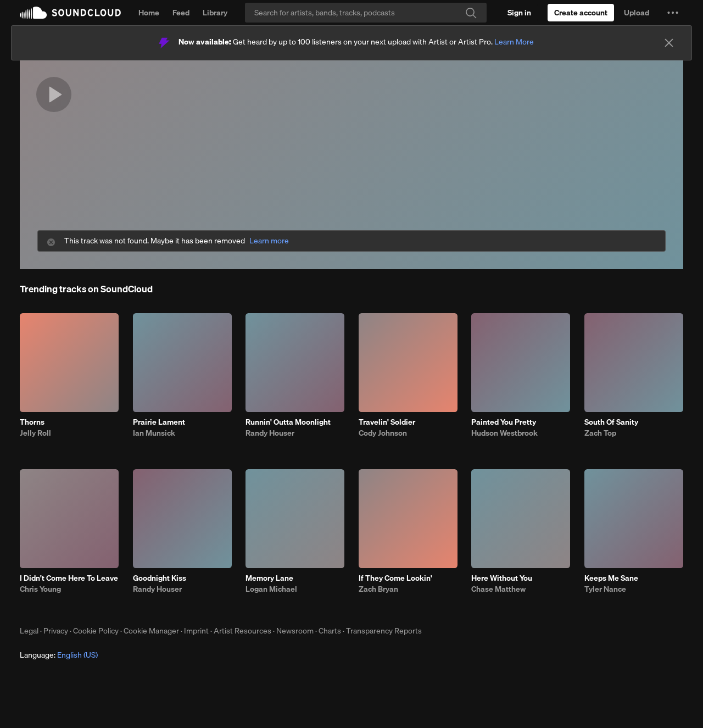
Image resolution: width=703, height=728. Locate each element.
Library (215, 13)
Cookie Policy (96, 631)
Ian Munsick (154, 433)
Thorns (32, 422)
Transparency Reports (384, 631)
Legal (29, 631)
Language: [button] (59, 655)
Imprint (196, 631)
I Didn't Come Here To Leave (69, 578)
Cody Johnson (383, 433)
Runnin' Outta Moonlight (288, 422)
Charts (330, 631)
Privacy (56, 631)
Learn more (269, 241)
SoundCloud (70, 13)
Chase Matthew (498, 589)
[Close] (669, 43)
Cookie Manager (151, 631)
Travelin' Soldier (387, 422)
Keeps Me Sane (611, 578)
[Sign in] (519, 13)
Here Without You (502, 578)
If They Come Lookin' (395, 578)
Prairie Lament (159, 422)
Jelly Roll (35, 433)
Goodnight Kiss (160, 578)
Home (149, 13)
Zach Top (600, 433)
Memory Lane (269, 578)
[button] (673, 13)
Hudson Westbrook (504, 433)
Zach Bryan (378, 589)
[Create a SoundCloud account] (581, 13)
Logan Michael (271, 589)
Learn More (514, 42)
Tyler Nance (605, 589)
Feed (181, 13)
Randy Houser (270, 433)
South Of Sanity (611, 422)
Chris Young (40, 589)
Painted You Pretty (504, 422)
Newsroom (295, 631)
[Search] (366, 13)
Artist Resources (242, 631)
